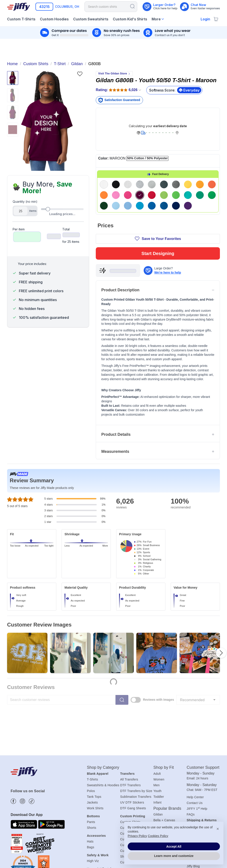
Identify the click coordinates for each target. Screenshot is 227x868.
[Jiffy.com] (19, 7)
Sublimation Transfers (136, 737)
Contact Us (195, 743)
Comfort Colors (164, 767)
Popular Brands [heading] (167, 749)
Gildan (158, 755)
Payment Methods (200, 778)
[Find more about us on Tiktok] (32, 742)
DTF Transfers (130, 726)
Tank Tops (94, 737)
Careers (192, 795)
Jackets (92, 743)
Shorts (92, 768)
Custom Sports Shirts (135, 803)
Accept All (174, 847)
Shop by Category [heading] (103, 708)
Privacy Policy (137, 836)
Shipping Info (196, 766)
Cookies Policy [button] (158, 836)
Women (159, 720)
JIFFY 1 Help (197, 749)
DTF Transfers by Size (136, 731)
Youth (158, 731)
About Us (193, 790)
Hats (90, 782)
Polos (91, 731)
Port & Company (165, 778)
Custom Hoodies (132, 774)
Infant (158, 743)
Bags (91, 788)
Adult (157, 714)
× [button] (218, 829)
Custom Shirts (130, 762)
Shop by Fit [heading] (164, 708)
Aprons (92, 821)
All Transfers (129, 720)
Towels (92, 815)
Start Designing (158, 180)
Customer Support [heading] (203, 708)
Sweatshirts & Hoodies (103, 726)
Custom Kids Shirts (134, 786)
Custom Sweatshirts (134, 780)
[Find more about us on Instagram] (23, 742)
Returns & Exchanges (202, 772)
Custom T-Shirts (132, 768)
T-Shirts (92, 720)
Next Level (161, 772)
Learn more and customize (174, 856)
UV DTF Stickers (132, 743)
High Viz (93, 802)
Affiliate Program (199, 801)
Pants (91, 762)
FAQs (191, 755)
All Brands (161, 784)
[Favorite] (80, 74)
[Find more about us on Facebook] (13, 742)
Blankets (93, 827)
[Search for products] (111, 7)
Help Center (195, 738)
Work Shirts (95, 749)
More (156, 19)
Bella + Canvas (164, 761)
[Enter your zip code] (44, 7)
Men (157, 726)
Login (205, 19)
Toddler (159, 737)
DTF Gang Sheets (133, 749)
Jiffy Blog (193, 807)
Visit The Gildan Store (114, 74)
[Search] (132, 6)
